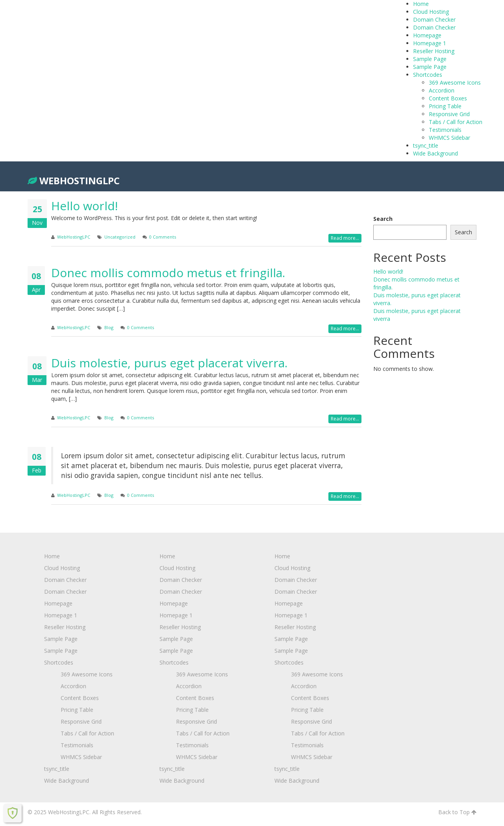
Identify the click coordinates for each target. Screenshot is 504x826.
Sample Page (430, 59)
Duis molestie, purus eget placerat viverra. (169, 363)
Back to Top (457, 812)
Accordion (442, 90)
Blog (109, 327)
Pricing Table (445, 106)
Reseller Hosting (434, 51)
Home (421, 4)
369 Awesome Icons (455, 82)
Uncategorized (120, 237)
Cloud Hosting (431, 12)
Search (383, 219)
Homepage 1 (430, 43)
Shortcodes (428, 75)
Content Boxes (448, 98)
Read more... (345, 238)
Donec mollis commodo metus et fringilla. (168, 273)
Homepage (427, 35)
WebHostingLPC (74, 181)
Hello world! (84, 206)
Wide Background (435, 153)
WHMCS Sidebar (449, 138)
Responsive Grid (449, 114)
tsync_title (426, 145)
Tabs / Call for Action (456, 122)
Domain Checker (434, 19)
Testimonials (445, 130)
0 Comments (163, 237)
